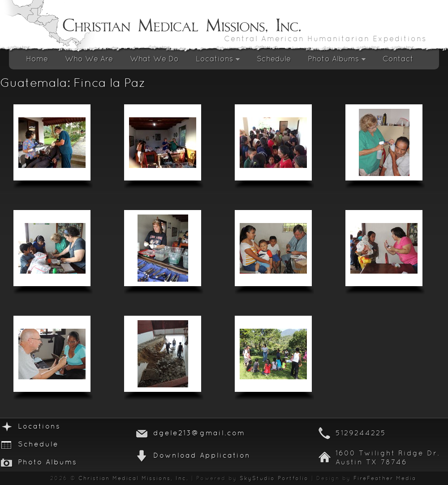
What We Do (154, 59)
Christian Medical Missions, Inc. (134, 479)
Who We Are (89, 59)
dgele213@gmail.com (199, 433)
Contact (398, 59)
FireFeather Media (385, 479)
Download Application (202, 456)
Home (37, 59)
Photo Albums (337, 62)
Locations (218, 62)
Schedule (274, 59)
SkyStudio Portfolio (274, 479)
